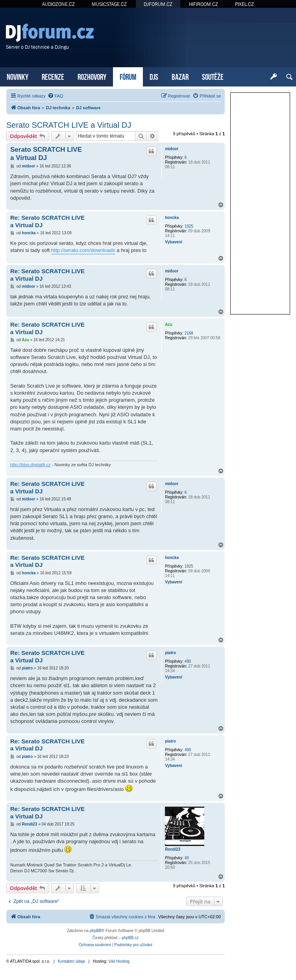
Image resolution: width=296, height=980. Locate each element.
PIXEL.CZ (244, 4)
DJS (154, 76)
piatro (170, 653)
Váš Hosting (119, 961)
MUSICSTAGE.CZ (109, 4)
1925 (189, 226)
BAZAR (180, 76)
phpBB (96, 931)
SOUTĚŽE (213, 76)
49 (187, 858)
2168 (189, 333)
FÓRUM (128, 76)
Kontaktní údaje (72, 961)
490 (188, 661)
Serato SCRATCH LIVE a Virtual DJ (69, 125)
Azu (168, 325)
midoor (172, 149)
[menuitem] (55, 96)
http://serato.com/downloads (83, 250)
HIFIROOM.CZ (203, 4)
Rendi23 (173, 849)
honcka (172, 218)
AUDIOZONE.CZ (58, 4)
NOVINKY (18, 76)
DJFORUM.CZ (158, 4)
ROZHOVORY (92, 76)
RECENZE (53, 76)
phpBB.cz (130, 938)
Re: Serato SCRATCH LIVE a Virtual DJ (47, 221)
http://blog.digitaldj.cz (31, 465)
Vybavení (174, 242)
